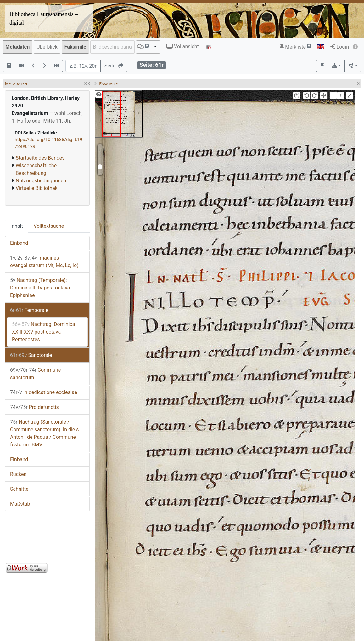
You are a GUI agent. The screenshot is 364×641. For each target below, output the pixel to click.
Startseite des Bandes (40, 158)
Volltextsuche (49, 226)
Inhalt (17, 226)
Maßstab (20, 504)
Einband (19, 243)
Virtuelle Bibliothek (37, 188)
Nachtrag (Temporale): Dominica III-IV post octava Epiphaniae (40, 288)
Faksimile (75, 47)
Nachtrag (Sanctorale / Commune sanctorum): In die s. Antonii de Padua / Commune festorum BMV (45, 433)
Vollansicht (183, 46)
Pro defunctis (34, 407)
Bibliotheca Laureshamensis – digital (44, 18)
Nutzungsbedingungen (41, 181)
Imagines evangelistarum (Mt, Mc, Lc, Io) (44, 262)
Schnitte (19, 489)
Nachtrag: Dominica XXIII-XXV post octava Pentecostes (43, 332)
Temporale (29, 310)
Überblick (47, 47)
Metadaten (17, 47)
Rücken (18, 474)
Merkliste (295, 47)
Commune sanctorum (35, 374)
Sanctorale (31, 355)
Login (340, 47)
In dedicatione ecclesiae (44, 392)
